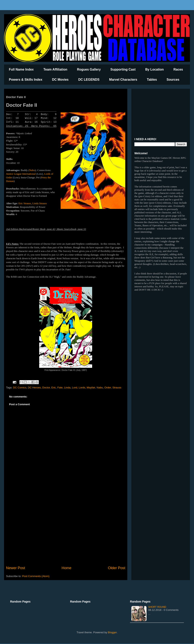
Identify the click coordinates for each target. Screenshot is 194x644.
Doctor (46, 388)
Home (67, 568)
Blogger (112, 632)
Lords (82, 388)
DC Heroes (34, 388)
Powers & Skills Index (26, 80)
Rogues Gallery (89, 69)
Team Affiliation (55, 69)
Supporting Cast (123, 69)
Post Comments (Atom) (36, 576)
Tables (152, 80)
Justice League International (21, 174)
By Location (155, 69)
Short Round (157, 607)
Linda (67, 388)
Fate (60, 388)
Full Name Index (21, 69)
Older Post (117, 568)
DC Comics (20, 388)
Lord (75, 388)
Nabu (32, 170)
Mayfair (91, 388)
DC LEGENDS (89, 80)
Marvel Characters (123, 80)
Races (178, 69)
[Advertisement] (66, 532)
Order (108, 388)
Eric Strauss (25, 203)
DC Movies (60, 80)
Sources (173, 80)
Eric (54, 388)
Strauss (117, 388)
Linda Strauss (40, 203)
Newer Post (16, 568)
